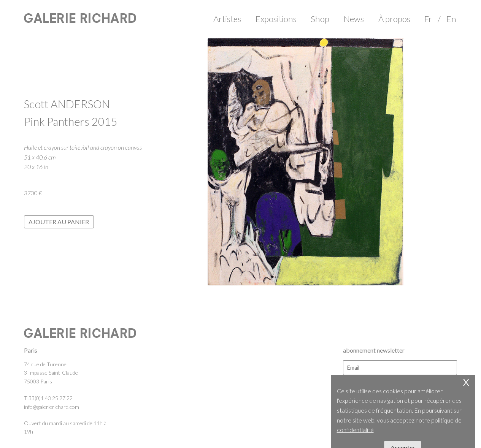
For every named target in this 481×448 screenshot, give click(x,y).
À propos (394, 19)
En (451, 19)
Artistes (227, 19)
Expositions (276, 19)
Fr (428, 19)
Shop (320, 19)
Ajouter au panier (59, 222)
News (354, 19)
